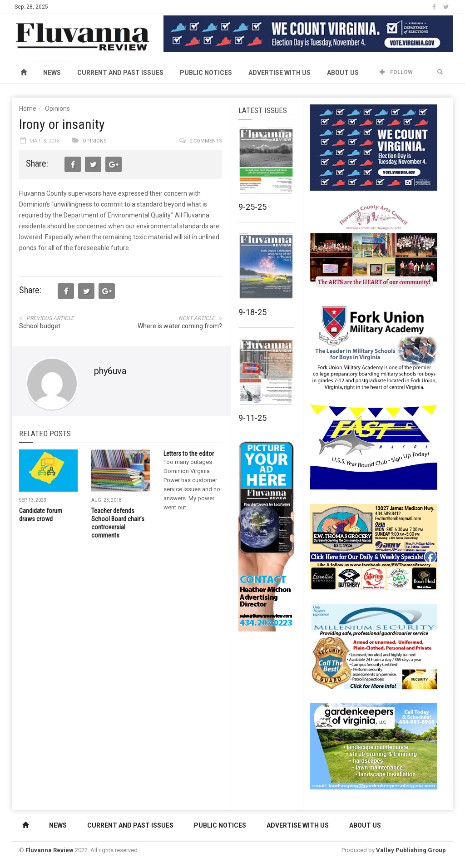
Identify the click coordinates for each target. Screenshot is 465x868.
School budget (40, 326)
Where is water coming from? (180, 326)
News (52, 73)
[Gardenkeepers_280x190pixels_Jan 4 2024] (374, 746)
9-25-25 (252, 207)
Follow (396, 72)
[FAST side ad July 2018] (374, 447)
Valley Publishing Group (411, 850)
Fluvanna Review (49, 850)
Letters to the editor (189, 454)
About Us (343, 73)
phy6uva (110, 371)
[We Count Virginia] (308, 33)
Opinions (57, 108)
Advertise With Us (279, 73)
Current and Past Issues (120, 73)
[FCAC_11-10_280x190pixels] (374, 247)
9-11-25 (252, 418)
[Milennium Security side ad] (374, 646)
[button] (440, 72)
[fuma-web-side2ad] (374, 347)
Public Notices (206, 73)
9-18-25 (252, 312)
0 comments (206, 141)
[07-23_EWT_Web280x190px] (374, 547)
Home (28, 108)
